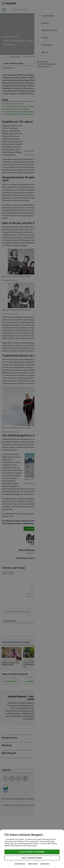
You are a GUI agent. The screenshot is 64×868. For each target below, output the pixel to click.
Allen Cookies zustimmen (32, 852)
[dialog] (32, 849)
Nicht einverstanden (32, 858)
